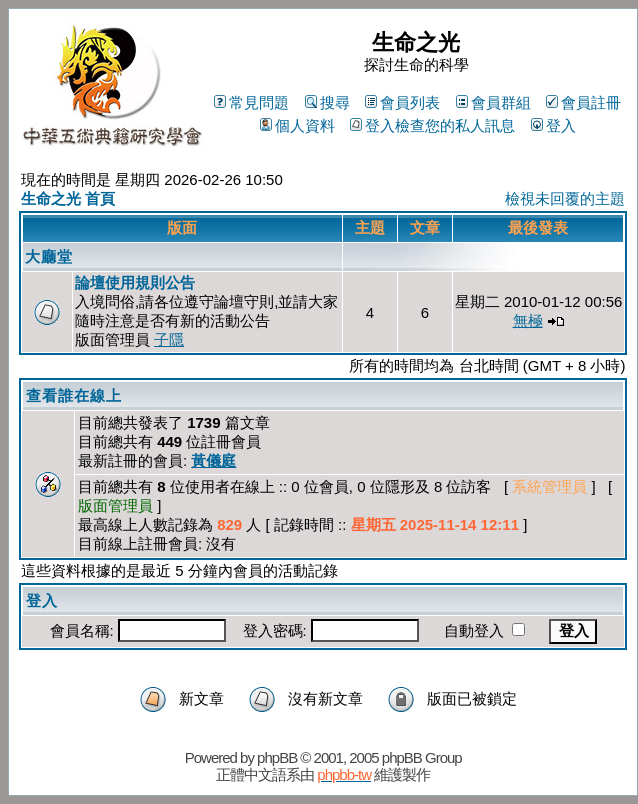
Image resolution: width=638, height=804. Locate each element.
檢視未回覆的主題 (565, 198)
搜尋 (327, 102)
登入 (553, 125)
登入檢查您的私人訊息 (432, 125)
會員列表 (402, 102)
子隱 (169, 339)
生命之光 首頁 (68, 198)
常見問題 (251, 102)
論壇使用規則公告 (135, 282)
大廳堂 (49, 256)
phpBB (277, 757)
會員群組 (493, 102)
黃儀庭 (213, 460)
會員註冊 (583, 102)
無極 (528, 320)
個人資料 (297, 125)
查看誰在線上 (74, 395)
